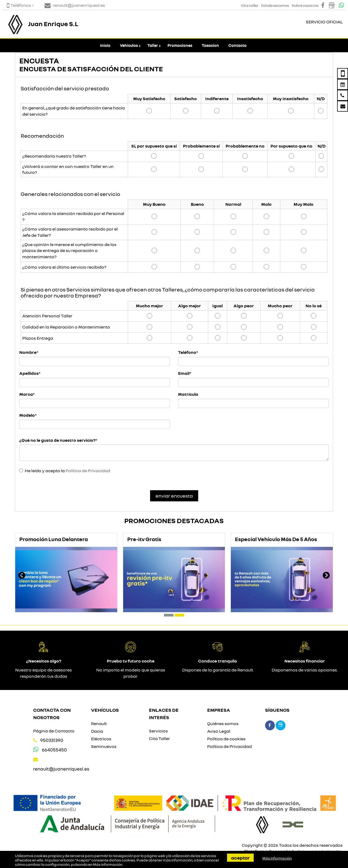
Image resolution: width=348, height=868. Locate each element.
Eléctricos (101, 739)
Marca (26, 394)
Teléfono (187, 352)
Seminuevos (104, 746)
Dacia (97, 731)
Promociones (180, 45)
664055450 (54, 750)
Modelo (27, 415)
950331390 (52, 740)
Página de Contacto (54, 731)
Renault (99, 723)
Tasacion (210, 45)
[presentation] (22, 576)
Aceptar (240, 858)
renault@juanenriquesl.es (61, 769)
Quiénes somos (223, 723)
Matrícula (188, 394)
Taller (153, 45)
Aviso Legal (219, 731)
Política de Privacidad (88, 471)
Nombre (28, 352)
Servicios (158, 731)
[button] (169, 615)
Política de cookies (226, 739)
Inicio (105, 45)
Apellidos (29, 373)
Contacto (237, 45)
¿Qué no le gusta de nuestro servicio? (57, 440)
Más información (108, 864)
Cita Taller (159, 738)
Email (184, 373)
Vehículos (129, 45)
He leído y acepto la (67, 471)
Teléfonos (19, 5)
